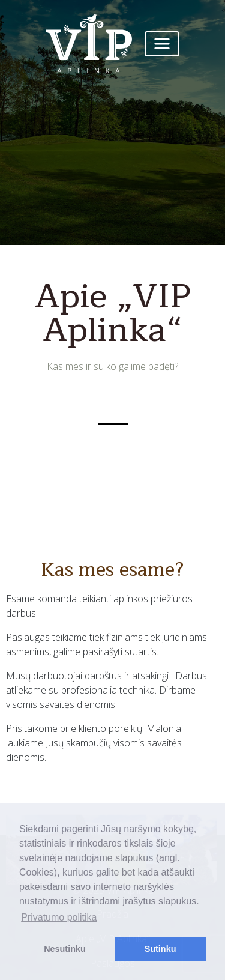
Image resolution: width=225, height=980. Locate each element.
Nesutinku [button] (65, 949)
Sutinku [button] (160, 949)
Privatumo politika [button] (59, 917)
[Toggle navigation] (162, 44)
